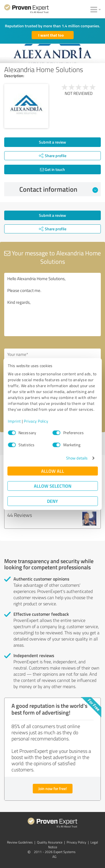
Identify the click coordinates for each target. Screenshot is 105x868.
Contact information (59, 189)
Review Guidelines (20, 842)
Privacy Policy (36, 421)
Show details (77, 458)
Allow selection (53, 486)
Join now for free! (53, 788)
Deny (53, 501)
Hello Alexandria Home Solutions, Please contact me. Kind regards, (53, 304)
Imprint (14, 421)
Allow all (53, 471)
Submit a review (53, 142)
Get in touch (53, 169)
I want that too (51, 35)
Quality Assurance (50, 842)
